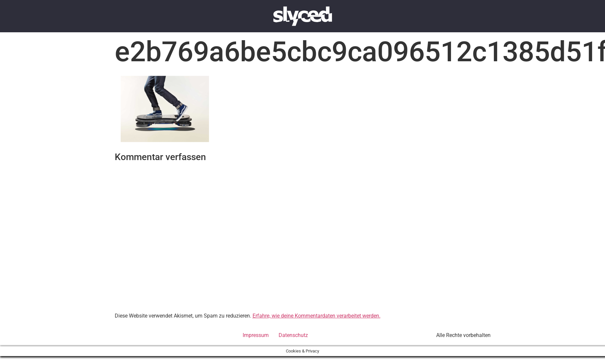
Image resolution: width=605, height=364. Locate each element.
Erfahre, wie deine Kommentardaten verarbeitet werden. (317, 316)
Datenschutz (293, 335)
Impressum (256, 335)
